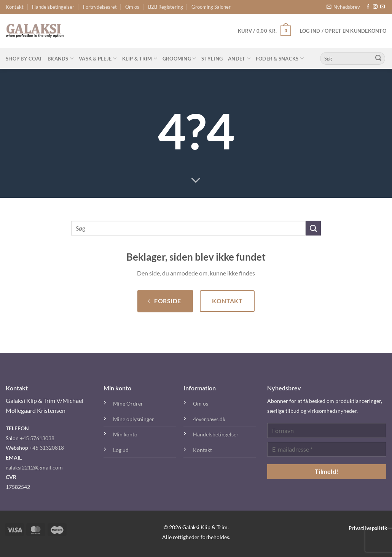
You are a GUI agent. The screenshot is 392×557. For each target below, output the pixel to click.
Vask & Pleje (98, 58)
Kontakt (15, 7)
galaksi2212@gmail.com (34, 467)
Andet (239, 58)
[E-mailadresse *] (327, 449)
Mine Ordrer (128, 403)
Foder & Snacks (280, 58)
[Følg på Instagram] (375, 7)
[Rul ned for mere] (196, 181)
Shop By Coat (24, 59)
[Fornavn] (327, 430)
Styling (212, 59)
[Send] (378, 59)
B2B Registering (166, 7)
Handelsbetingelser (53, 7)
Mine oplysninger (134, 419)
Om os (132, 7)
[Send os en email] (382, 7)
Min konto (125, 434)
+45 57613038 (37, 438)
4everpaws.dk (209, 419)
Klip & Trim (140, 58)
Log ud (121, 450)
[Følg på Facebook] (368, 7)
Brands (61, 58)
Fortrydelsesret (100, 7)
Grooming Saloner (211, 7)
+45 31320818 (47, 448)
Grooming (179, 58)
